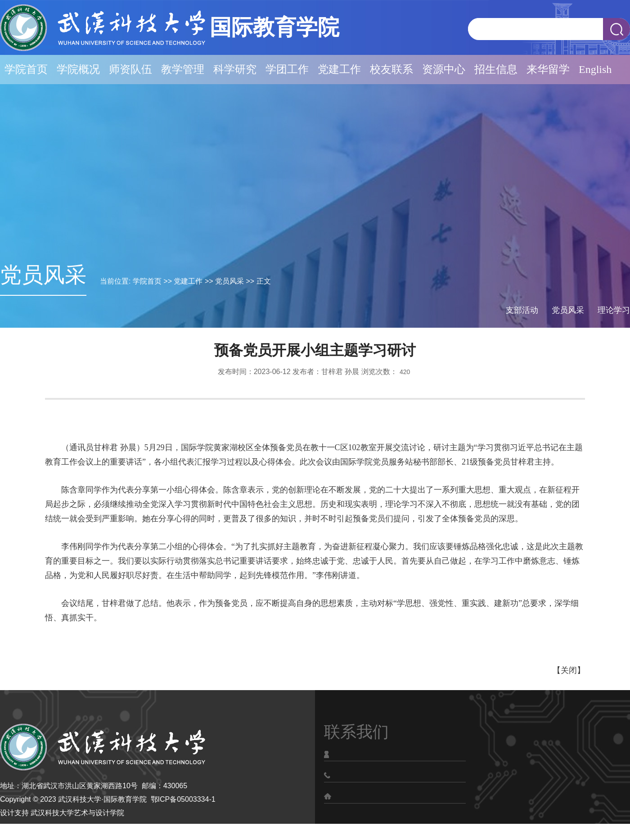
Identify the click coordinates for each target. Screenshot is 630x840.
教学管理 (183, 69)
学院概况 (78, 69)
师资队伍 (130, 69)
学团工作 (287, 69)
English (595, 69)
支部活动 (522, 310)
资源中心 (444, 69)
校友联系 (391, 69)
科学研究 (235, 69)
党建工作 (339, 69)
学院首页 (26, 69)
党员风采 (229, 281)
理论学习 (614, 310)
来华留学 (548, 69)
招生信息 (496, 69)
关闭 (569, 670)
